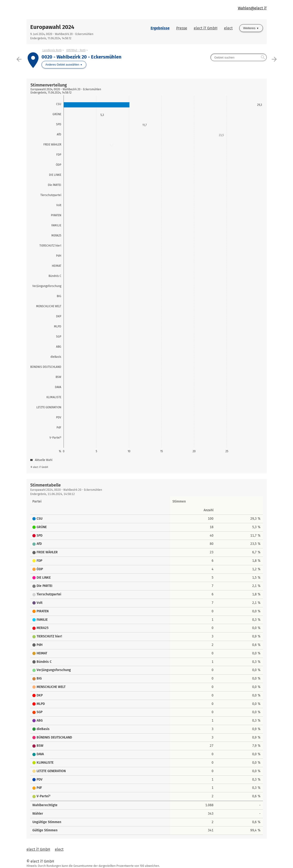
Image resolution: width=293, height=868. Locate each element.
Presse (182, 28)
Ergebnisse (160, 28)
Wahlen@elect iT (252, 8)
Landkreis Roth (52, 50)
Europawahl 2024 (52, 27)
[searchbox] (239, 57)
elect (228, 28)
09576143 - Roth (76, 50)
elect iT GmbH (206, 28)
